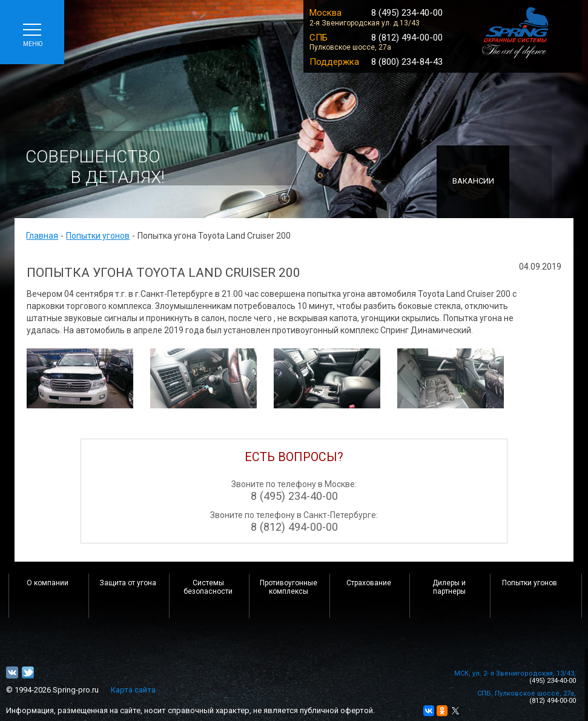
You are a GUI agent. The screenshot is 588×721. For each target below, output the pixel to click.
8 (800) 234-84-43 (407, 62)
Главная (42, 236)
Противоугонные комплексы (289, 587)
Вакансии (473, 181)
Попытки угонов (98, 236)
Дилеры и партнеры (449, 587)
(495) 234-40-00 (553, 681)
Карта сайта (133, 690)
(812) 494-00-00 (553, 701)
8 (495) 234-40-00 (407, 13)
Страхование (369, 583)
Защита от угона (128, 583)
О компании (48, 583)
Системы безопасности (208, 587)
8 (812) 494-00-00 (407, 38)
